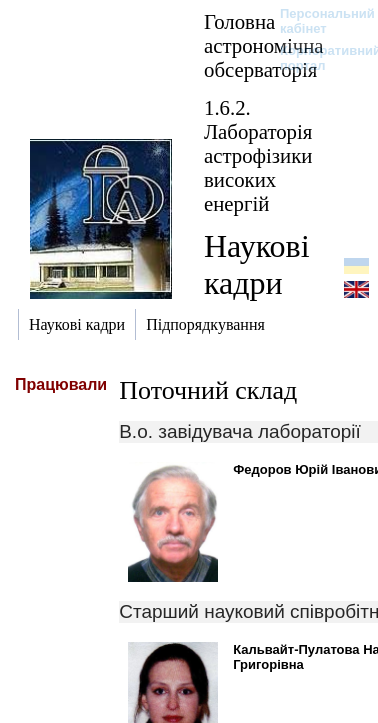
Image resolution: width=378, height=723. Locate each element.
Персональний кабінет (317, 21)
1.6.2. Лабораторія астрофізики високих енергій (258, 155)
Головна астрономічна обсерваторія (264, 45)
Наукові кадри (257, 264)
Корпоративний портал (317, 58)
